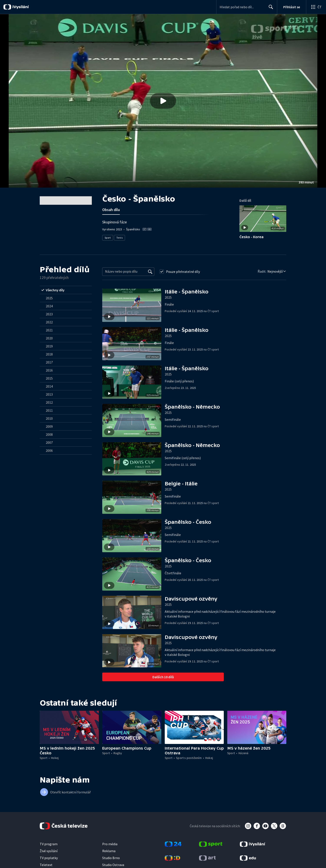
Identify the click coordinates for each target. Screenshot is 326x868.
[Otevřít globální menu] (316, 7)
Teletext (46, 865)
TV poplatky (49, 858)
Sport (108, 238)
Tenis (119, 238)
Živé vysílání (49, 851)
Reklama (109, 851)
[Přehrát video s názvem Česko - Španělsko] (163, 101)
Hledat (270, 9)
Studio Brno (111, 858)
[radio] (66, 290)
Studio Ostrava (113, 865)
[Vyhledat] (150, 272)
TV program (49, 844)
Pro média (110, 844)
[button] (163, 101)
